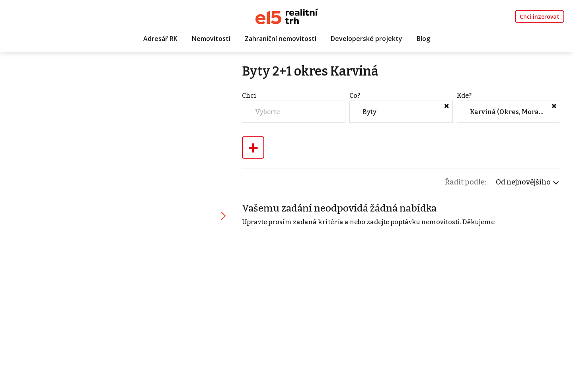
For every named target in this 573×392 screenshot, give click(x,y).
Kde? (464, 96)
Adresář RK (160, 39)
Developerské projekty (366, 39)
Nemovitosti (211, 39)
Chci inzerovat (540, 16)
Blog (423, 39)
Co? (355, 96)
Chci (249, 96)
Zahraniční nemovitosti (281, 39)
